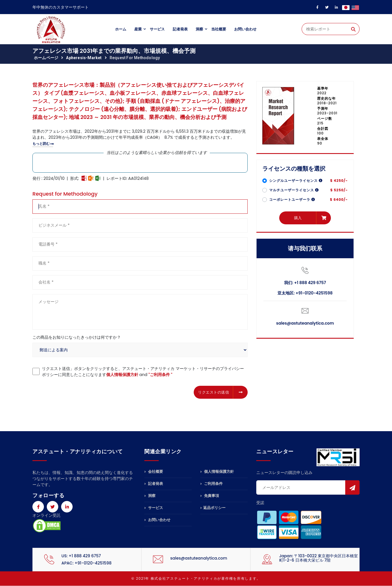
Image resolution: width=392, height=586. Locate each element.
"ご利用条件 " (160, 375)
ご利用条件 (211, 484)
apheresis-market (84, 58)
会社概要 (154, 472)
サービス (157, 29)
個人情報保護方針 (122, 375)
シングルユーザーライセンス (296, 181)
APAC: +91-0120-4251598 (87, 563)
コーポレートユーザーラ (292, 199)
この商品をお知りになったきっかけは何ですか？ (77, 337)
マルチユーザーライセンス (294, 190)
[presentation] (76, 391)
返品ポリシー (213, 508)
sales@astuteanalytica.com (305, 323)
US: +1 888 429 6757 (81, 556)
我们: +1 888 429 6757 (305, 283)
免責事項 (210, 496)
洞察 (199, 29)
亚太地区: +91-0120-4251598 (305, 293)
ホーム (121, 29)
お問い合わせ (245, 29)
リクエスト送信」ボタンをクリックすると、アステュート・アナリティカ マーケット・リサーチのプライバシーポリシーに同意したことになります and (143, 372)
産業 (138, 29)
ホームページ (46, 58)
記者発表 (180, 29)
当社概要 (219, 29)
